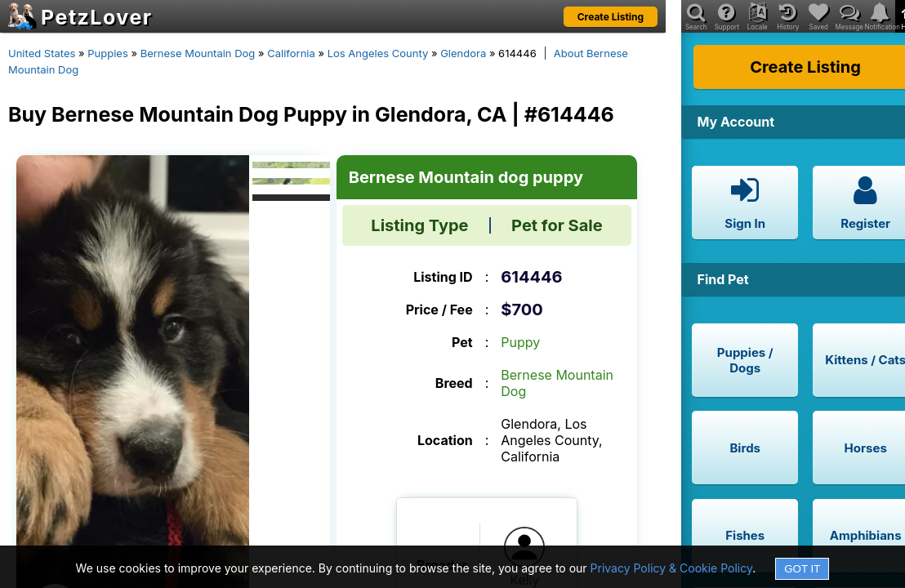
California (291, 53)
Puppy (520, 342)
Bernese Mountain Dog (198, 53)
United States (42, 53)
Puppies (108, 53)
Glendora (463, 53)
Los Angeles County (378, 53)
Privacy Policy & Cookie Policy (672, 568)
